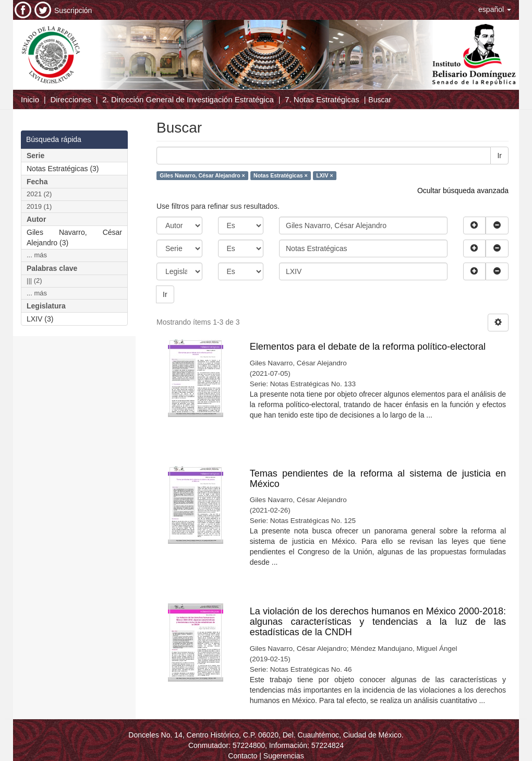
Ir (499, 156)
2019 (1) (39, 206)
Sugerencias (284, 756)
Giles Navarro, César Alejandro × (202, 175)
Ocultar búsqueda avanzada (463, 191)
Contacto (243, 756)
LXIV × (324, 175)
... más (37, 255)
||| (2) (34, 281)
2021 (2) (39, 194)
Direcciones (70, 99)
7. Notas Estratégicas (322, 99)
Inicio (30, 99)
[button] (495, 9)
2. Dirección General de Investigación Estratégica (188, 99)
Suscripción (73, 10)
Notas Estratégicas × (281, 175)
